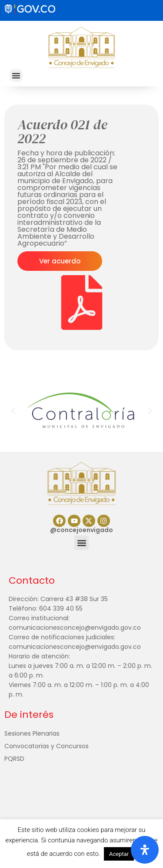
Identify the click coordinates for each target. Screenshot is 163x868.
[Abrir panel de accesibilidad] (145, 850)
